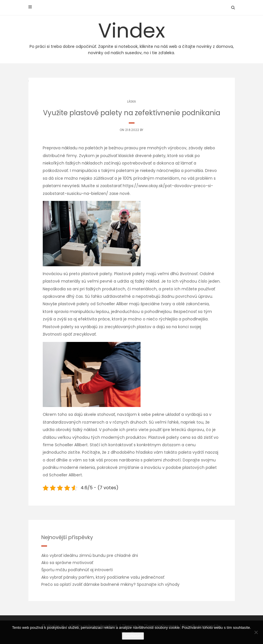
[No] (256, 632)
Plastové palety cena (169, 437)
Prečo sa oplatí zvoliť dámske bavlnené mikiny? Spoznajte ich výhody (110, 584)
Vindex (132, 36)
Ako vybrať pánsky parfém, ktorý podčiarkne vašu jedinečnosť (103, 577)
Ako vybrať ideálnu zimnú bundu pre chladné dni (90, 555)
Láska (131, 102)
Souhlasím (133, 636)
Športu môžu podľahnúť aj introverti (77, 570)
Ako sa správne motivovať (67, 563)
